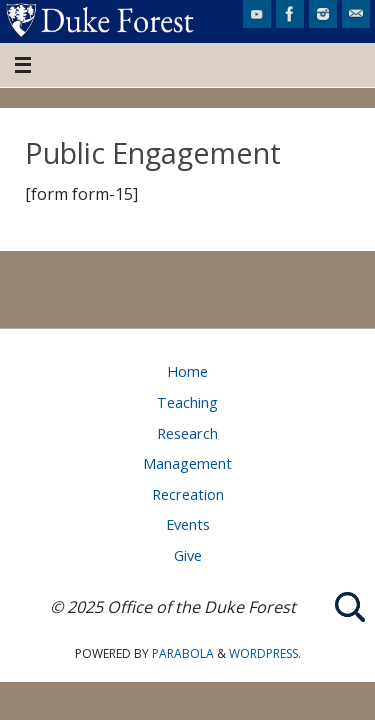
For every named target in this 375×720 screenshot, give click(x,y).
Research (187, 433)
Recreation (188, 494)
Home (187, 371)
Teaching (187, 402)
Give (188, 555)
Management (187, 463)
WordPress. (265, 653)
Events (188, 524)
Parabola (183, 653)
